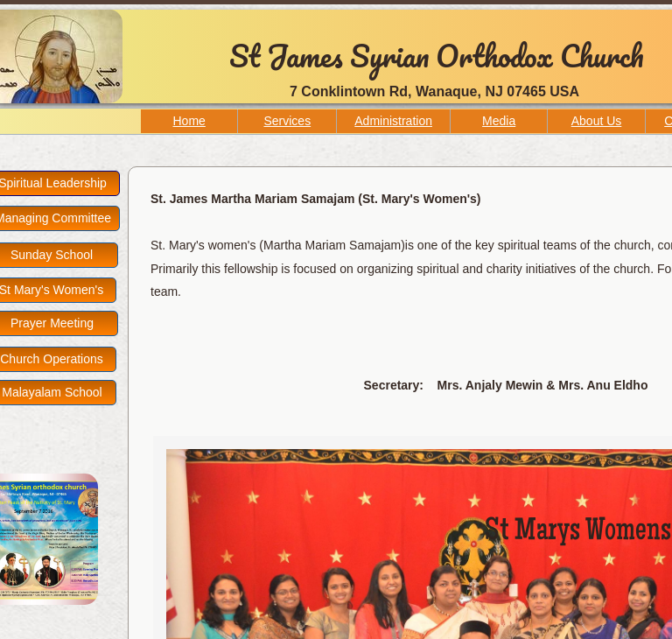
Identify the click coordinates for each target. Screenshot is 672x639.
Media (499, 121)
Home (189, 121)
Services (287, 121)
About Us (597, 121)
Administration (393, 121)
